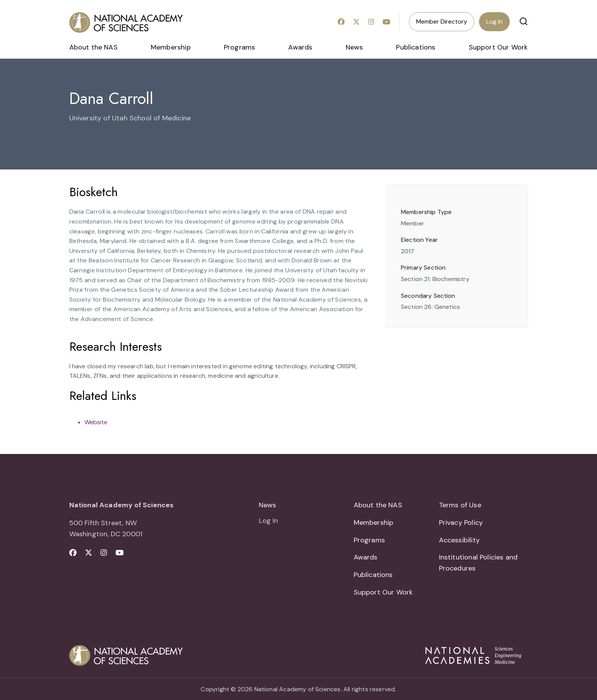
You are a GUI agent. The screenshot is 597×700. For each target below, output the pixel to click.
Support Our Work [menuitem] (498, 47)
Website (96, 422)
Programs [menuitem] (239, 47)
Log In (494, 22)
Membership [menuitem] (171, 47)
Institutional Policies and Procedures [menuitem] (478, 563)
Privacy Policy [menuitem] (461, 523)
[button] (524, 21)
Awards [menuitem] (300, 47)
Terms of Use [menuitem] (460, 505)
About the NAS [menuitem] (93, 47)
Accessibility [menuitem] (459, 540)
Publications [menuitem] (416, 47)
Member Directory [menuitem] (442, 22)
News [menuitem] (354, 47)
